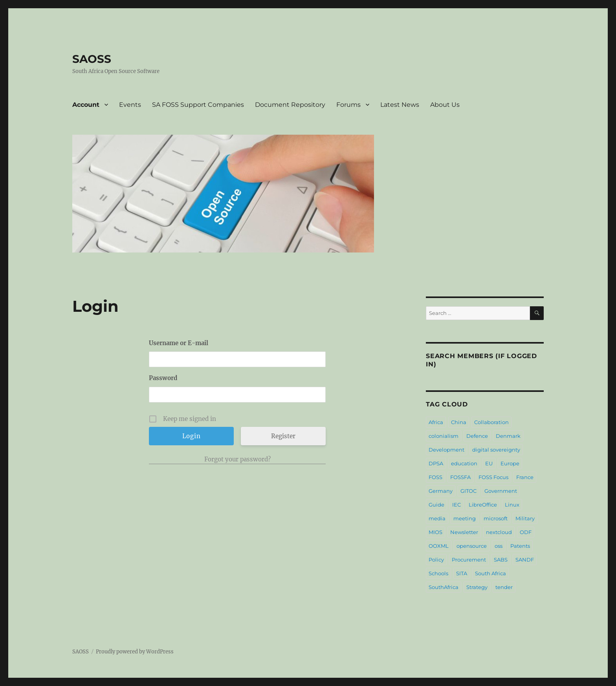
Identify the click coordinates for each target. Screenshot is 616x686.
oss (499, 546)
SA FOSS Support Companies (198, 105)
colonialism (444, 436)
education (464, 463)
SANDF (525, 560)
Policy (436, 560)
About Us (445, 105)
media (437, 518)
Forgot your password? (237, 459)
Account (86, 105)
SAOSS (92, 59)
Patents (520, 546)
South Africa (490, 573)
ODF (526, 532)
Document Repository (290, 105)
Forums (348, 105)
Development (446, 450)
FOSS (435, 477)
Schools (438, 573)
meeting (465, 518)
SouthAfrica (444, 587)
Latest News (400, 105)
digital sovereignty (496, 450)
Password (163, 378)
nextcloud (499, 532)
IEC (456, 505)
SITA (462, 573)
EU (489, 463)
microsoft (496, 518)
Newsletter (464, 532)
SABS (501, 560)
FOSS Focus (493, 477)
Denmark (508, 436)
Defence (477, 436)
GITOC (468, 491)
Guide (436, 505)
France (525, 477)
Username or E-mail (179, 343)
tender (504, 587)
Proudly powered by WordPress (135, 652)
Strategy (477, 587)
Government (501, 491)
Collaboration (491, 422)
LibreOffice (483, 505)
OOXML (439, 546)
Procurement (469, 560)
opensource (472, 546)
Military (525, 518)
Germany (441, 491)
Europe (510, 463)
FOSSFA (460, 477)
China (459, 422)
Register (283, 436)
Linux (512, 505)
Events (130, 105)
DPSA (436, 463)
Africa (436, 422)
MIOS (435, 532)
